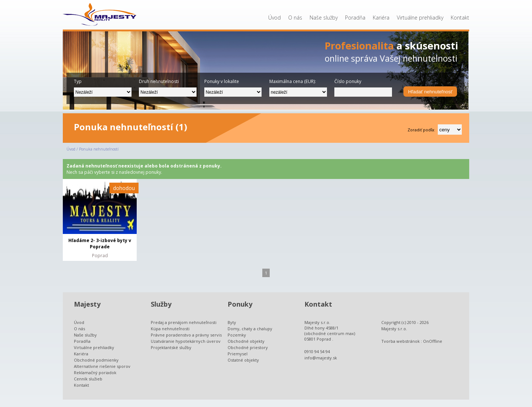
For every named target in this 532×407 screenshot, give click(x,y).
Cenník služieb (88, 379)
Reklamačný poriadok (95, 372)
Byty (232, 322)
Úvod (274, 18)
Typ (78, 81)
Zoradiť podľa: (421, 130)
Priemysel (238, 354)
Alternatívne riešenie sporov (102, 366)
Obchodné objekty (246, 341)
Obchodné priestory (248, 347)
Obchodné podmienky (96, 360)
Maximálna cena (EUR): (293, 81)
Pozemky (237, 335)
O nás (295, 18)
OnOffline (433, 341)
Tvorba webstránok (400, 341)
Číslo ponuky (348, 81)
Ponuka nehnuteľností (99, 149)
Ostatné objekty (243, 360)
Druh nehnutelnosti (159, 81)
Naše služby (324, 18)
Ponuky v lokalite (222, 81)
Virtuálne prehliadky (420, 18)
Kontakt (460, 18)
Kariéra (381, 18)
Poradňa (355, 18)
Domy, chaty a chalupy (250, 329)
